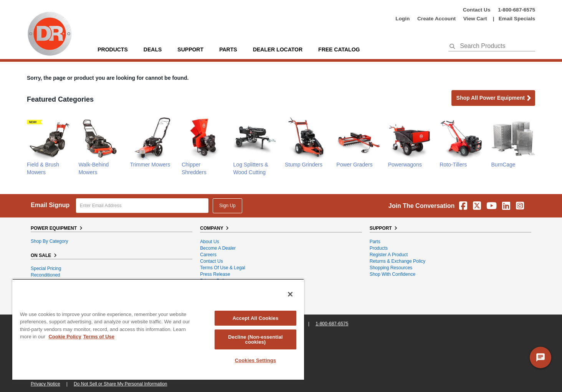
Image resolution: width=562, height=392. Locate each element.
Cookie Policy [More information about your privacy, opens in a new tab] (65, 337)
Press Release (215, 274)
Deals (153, 49)
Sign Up (227, 206)
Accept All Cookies (256, 318)
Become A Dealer (218, 248)
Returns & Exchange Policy (398, 261)
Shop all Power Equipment (494, 98)
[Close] (290, 294)
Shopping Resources (391, 268)
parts (228, 49)
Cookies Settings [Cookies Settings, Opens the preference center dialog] (256, 360)
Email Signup (50, 205)
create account (436, 19)
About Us (209, 242)
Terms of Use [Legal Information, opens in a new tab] (99, 337)
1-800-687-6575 (517, 10)
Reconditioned (45, 275)
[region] (158, 329)
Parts (375, 242)
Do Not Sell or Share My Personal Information (120, 384)
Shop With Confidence (393, 274)
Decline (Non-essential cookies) (255, 339)
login (402, 19)
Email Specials (517, 19)
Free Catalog (339, 49)
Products (113, 49)
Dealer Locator (278, 49)
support (190, 49)
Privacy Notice (45, 384)
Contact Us (477, 10)
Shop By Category (49, 241)
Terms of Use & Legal (222, 268)
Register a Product (389, 255)
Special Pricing (46, 268)
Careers (208, 255)
